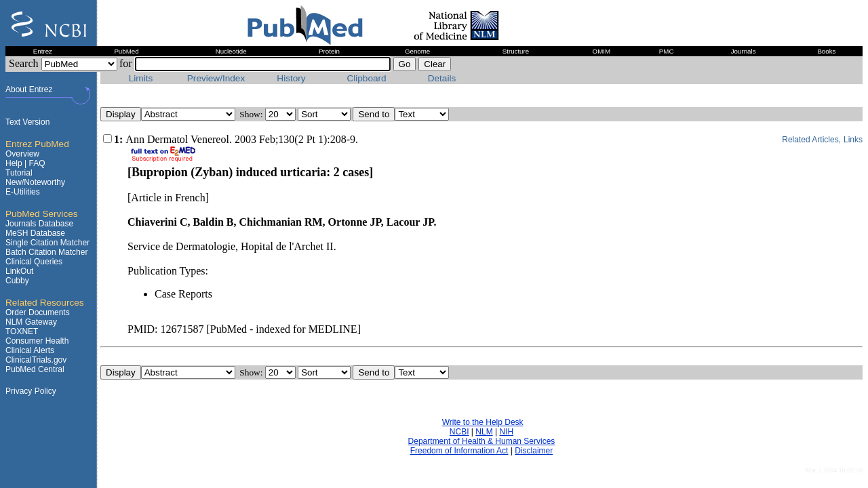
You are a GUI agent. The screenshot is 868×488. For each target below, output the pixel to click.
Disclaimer (534, 451)
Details (442, 78)
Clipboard (366, 78)
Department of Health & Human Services (482, 441)
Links (853, 140)
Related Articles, (811, 140)
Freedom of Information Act (459, 451)
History (291, 78)
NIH (506, 432)
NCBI (459, 432)
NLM (484, 432)
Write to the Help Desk (483, 422)
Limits (141, 78)
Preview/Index (216, 78)
